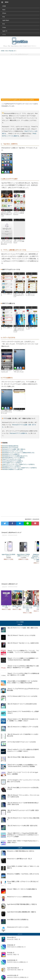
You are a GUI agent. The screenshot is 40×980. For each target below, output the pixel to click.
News (4, 10)
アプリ (4, 35)
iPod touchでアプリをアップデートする (12, 451)
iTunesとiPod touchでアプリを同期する (12, 461)
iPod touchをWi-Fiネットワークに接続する (13, 458)
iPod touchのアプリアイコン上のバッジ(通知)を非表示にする (18, 453)
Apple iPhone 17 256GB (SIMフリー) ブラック (23, 555)
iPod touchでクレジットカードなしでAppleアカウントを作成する (19, 468)
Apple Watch (6, 20)
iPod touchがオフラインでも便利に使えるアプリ (14, 456)
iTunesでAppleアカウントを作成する (11, 463)
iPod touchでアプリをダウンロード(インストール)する (20, 41)
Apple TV (5, 31)
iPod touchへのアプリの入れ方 (10, 448)
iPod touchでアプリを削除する (18, 433)
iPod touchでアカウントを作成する (11, 466)
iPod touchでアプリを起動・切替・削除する (13, 449)
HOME (4, 6)
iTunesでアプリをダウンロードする (11, 459)
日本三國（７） (6, 605)
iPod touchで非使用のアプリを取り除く (12, 469)
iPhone (4, 13)
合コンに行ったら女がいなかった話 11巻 (27, 607)
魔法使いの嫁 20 (17, 605)
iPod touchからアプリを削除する (10, 454)
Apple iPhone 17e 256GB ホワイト (8, 555)
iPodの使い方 (12, 51)
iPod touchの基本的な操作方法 (10, 446)
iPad (4, 17)
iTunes (4, 27)
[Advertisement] (20, 76)
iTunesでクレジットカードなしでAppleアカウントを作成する (18, 464)
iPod (4, 24)
